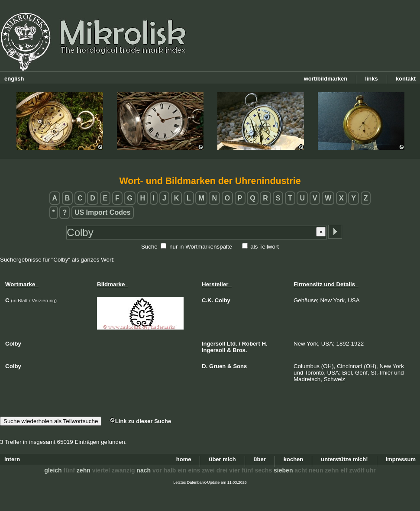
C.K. (207, 300)
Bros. (240, 350)
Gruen (217, 366)
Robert (251, 344)
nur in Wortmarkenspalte (201, 247)
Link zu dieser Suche (140, 421)
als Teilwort (265, 247)
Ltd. (232, 344)
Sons (240, 366)
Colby (223, 300)
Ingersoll (213, 344)
